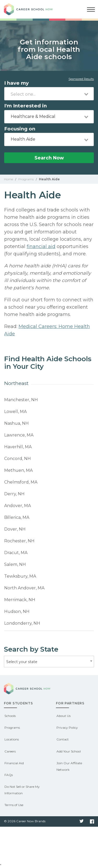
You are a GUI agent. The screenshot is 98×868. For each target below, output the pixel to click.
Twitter (82, 821)
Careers (10, 751)
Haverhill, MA (18, 447)
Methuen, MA (18, 470)
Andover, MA (18, 506)
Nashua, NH (16, 423)
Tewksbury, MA (20, 576)
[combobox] (49, 94)
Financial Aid (14, 763)
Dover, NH (15, 529)
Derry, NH (14, 494)
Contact (63, 739)
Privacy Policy (67, 728)
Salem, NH (15, 564)
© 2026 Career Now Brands (25, 821)
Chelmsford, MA (21, 482)
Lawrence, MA (19, 435)
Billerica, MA (17, 517)
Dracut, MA (16, 553)
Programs (12, 728)
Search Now (49, 158)
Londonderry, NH (22, 623)
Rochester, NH (19, 541)
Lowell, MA (15, 412)
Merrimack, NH (20, 600)
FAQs (9, 775)
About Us (64, 716)
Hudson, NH (17, 611)
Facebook (92, 821)
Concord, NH (18, 459)
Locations (12, 739)
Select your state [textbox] (22, 662)
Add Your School (69, 751)
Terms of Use (14, 805)
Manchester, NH (21, 400)
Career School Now (33, 9)
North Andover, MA (24, 588)
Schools (10, 716)
